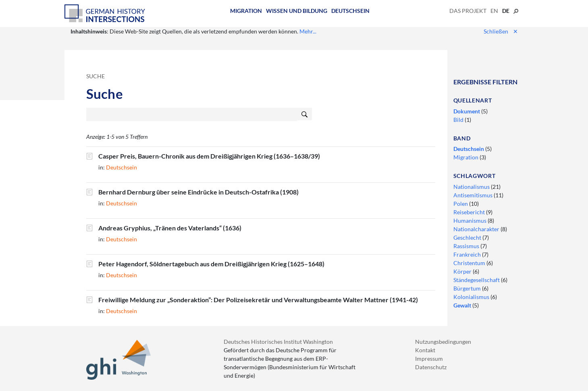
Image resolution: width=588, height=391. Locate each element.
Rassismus (467, 246)
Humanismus (471, 221)
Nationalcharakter (477, 229)
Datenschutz (431, 367)
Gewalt (463, 305)
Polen (461, 204)
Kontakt (425, 350)
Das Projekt (468, 11)
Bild (459, 120)
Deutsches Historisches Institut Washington (278, 342)
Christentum (470, 263)
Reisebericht (470, 212)
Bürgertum (468, 288)
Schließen (501, 31)
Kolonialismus (472, 297)
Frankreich (468, 254)
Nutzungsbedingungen (443, 342)
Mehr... (308, 31)
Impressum (429, 359)
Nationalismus (472, 187)
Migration (246, 11)
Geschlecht (468, 237)
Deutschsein (350, 11)
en (494, 11)
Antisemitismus (474, 195)
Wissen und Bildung (297, 11)
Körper (463, 271)
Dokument (467, 111)
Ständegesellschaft (477, 280)
